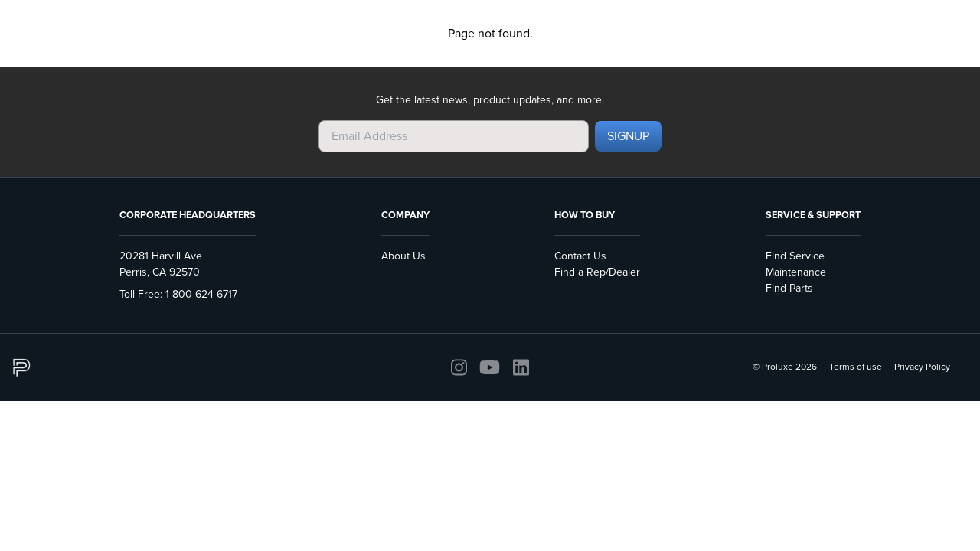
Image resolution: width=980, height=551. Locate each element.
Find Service (795, 256)
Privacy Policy (922, 367)
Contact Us (580, 256)
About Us (403, 256)
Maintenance (796, 272)
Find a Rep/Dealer (597, 272)
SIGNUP (628, 136)
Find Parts (789, 288)
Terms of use (856, 367)
